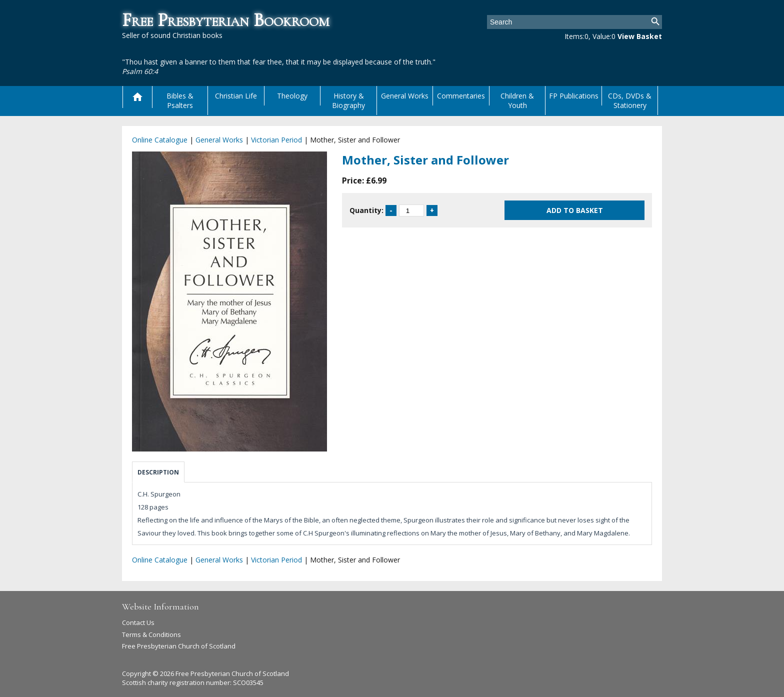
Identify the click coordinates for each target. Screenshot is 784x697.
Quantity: (366, 210)
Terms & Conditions (151, 634)
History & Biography (348, 100)
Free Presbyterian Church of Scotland (179, 646)
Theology (292, 96)
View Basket (640, 36)
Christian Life (236, 96)
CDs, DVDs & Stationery (630, 100)
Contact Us (138, 622)
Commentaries (461, 96)
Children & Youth (517, 100)
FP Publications (574, 96)
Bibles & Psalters (180, 100)
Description (158, 472)
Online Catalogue (160, 140)
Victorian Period (276, 140)
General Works (405, 96)
